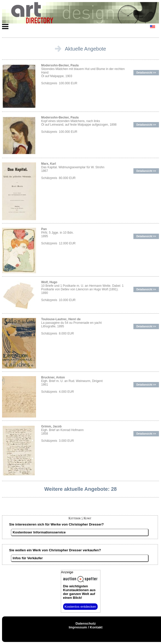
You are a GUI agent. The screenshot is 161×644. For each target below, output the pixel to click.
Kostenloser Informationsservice (39, 532)
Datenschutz (85, 623)
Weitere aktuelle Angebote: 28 (80, 489)
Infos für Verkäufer (28, 558)
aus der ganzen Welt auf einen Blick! (79, 592)
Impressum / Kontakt (86, 627)
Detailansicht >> (146, 73)
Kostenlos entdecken (80, 607)
